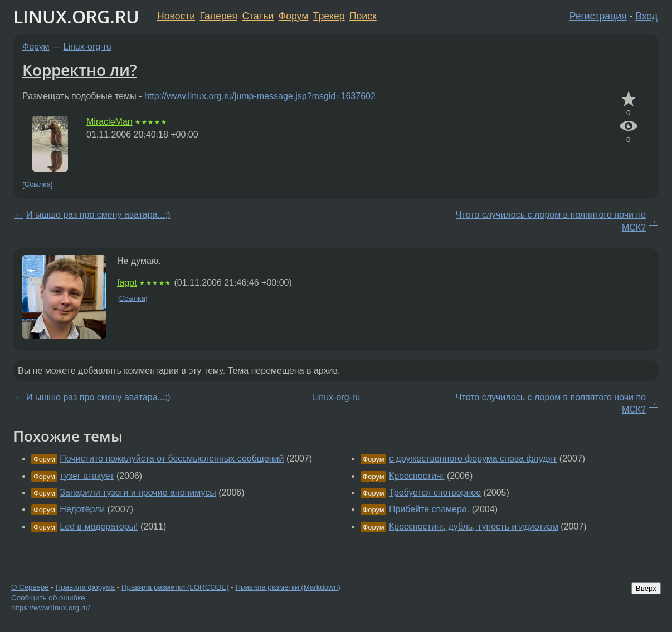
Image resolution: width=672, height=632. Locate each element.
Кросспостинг (417, 476)
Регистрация (598, 16)
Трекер (329, 16)
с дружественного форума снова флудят (473, 459)
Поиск (363, 16)
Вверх (646, 588)
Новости (176, 16)
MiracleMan (109, 122)
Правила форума (86, 587)
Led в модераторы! (99, 526)
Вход (646, 16)
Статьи (258, 16)
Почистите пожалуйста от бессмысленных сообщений (172, 459)
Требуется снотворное (435, 493)
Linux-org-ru (87, 46)
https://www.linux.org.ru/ (50, 608)
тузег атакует (87, 476)
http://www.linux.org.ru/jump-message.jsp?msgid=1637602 (260, 96)
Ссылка (38, 185)
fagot (127, 283)
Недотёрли (82, 509)
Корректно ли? (80, 70)
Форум (293, 16)
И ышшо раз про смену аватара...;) (98, 215)
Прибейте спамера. (429, 509)
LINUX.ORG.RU (76, 16)
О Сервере (30, 587)
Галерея (219, 16)
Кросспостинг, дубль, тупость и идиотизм (474, 526)
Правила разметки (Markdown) (288, 587)
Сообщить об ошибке (48, 598)
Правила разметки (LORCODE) (175, 587)
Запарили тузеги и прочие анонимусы (138, 493)
